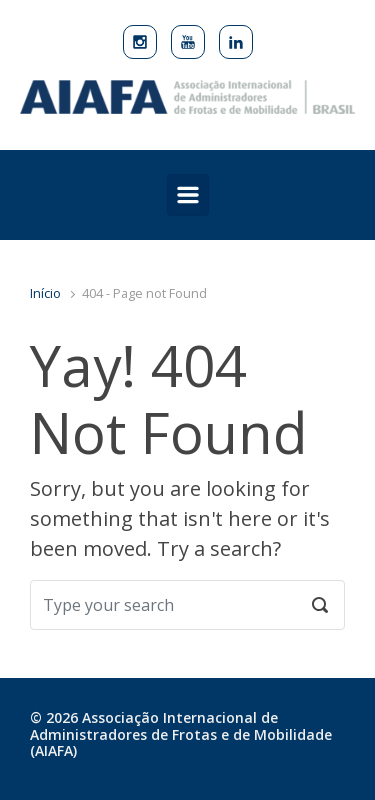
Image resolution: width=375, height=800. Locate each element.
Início (45, 293)
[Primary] (188, 195)
